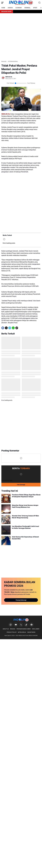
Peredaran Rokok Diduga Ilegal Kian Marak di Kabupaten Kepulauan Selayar (26, 496)
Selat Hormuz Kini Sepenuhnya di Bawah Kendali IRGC (25, 538)
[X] (6, 328)
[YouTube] (16, 625)
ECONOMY (19, 8)
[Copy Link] (17, 328)
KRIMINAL (27, 8)
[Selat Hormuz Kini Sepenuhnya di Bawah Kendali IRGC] (6, 541)
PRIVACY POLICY (12, 632)
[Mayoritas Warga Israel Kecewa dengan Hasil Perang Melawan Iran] (6, 509)
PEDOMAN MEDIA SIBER (24, 629)
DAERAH (10, 8)
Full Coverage (21, 485)
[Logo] (21, 620)
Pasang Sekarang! (21, 600)
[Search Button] (40, 3)
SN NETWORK (31, 632)
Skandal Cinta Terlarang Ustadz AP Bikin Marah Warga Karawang (25, 517)
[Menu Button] (2, 3)
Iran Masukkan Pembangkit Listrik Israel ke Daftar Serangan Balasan (25, 527)
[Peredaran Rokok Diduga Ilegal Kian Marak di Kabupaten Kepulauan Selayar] (6, 498)
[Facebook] (3, 328)
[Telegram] (10, 328)
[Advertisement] (21, 37)
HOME (3, 8)
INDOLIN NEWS (33, 635)
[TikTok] (26, 625)
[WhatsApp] (13, 328)
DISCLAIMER (36, 629)
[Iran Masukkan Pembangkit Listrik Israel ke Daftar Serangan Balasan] (6, 530)
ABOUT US (6, 629)
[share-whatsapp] (20, 328)
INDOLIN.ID (22, 635)
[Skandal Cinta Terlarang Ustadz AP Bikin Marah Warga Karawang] (6, 520)
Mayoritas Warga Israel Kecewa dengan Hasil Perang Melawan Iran (25, 506)
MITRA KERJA (22, 632)
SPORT (35, 8)
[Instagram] (11, 625)
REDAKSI (13, 629)
